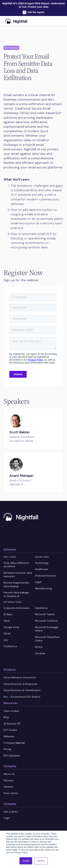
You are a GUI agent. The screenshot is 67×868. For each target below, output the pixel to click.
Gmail (7, 633)
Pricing (7, 749)
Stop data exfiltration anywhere (16, 565)
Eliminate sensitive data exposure (18, 575)
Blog (6, 717)
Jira (6, 640)
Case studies (11, 711)
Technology (42, 563)
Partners (8, 780)
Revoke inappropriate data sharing (16, 584)
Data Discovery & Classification (22, 690)
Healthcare (42, 569)
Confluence (10, 646)
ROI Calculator (12, 756)
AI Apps (8, 614)
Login (7, 818)
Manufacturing (43, 588)
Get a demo (11, 812)
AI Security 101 (12, 724)
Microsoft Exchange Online (47, 629)
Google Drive (11, 627)
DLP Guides (10, 730)
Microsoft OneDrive (46, 621)
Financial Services (45, 576)
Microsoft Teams (45, 614)
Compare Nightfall (14, 743)
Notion (39, 647)
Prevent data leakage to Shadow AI (16, 594)
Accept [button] (26, 861)
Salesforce (41, 608)
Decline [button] (41, 861)
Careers (8, 787)
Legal (38, 582)
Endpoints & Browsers (17, 608)
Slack (7, 621)
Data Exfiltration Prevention (20, 677)
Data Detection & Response (20, 684)
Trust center (11, 793)
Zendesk (40, 653)
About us (9, 774)
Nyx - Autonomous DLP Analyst (22, 697)
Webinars (9, 736)
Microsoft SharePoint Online (47, 639)
